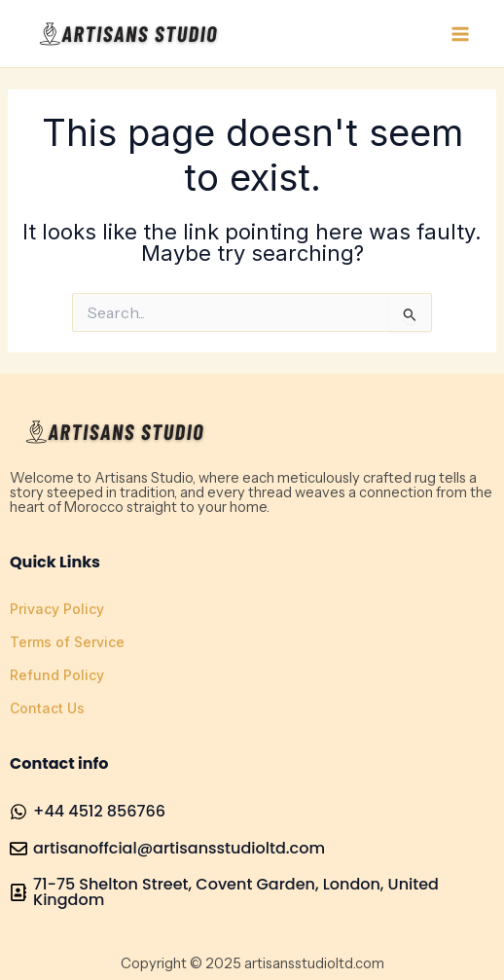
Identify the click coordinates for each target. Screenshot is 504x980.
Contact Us (47, 708)
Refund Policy (57, 675)
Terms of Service (67, 642)
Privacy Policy (57, 609)
